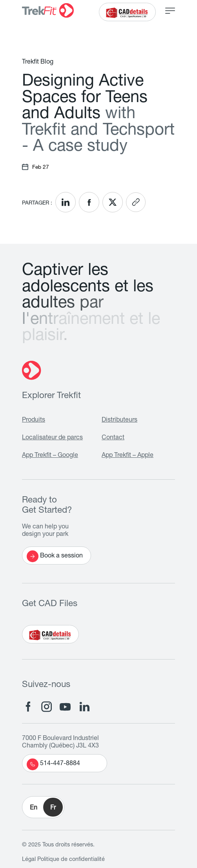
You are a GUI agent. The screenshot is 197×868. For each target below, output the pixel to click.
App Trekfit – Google (50, 456)
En (34, 808)
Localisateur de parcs (52, 438)
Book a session (55, 556)
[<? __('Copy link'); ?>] (136, 202)
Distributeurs (119, 420)
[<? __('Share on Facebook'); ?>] (89, 202)
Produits (34, 420)
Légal (29, 860)
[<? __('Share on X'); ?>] (113, 202)
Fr (53, 808)
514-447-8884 (53, 764)
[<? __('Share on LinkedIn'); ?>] (66, 202)
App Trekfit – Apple (128, 456)
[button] (43, 807)
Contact (113, 438)
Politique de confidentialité (71, 860)
